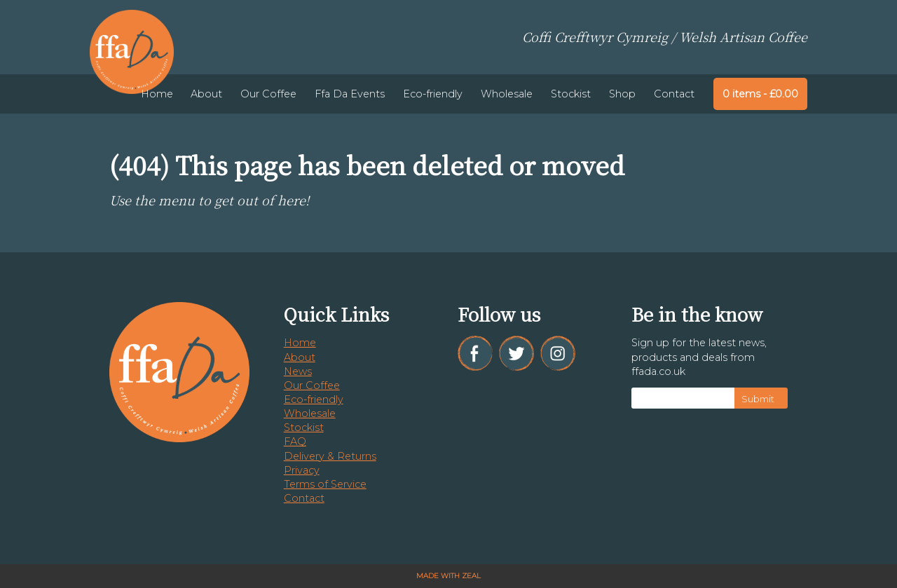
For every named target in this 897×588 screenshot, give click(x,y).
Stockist (571, 94)
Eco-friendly (433, 94)
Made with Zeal (448, 576)
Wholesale (507, 94)
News (298, 371)
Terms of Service (325, 484)
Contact (674, 94)
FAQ (295, 442)
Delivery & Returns (330, 456)
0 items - (760, 94)
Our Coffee (268, 94)
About (206, 94)
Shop (622, 94)
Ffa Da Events (350, 94)
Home (157, 94)
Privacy (302, 470)
